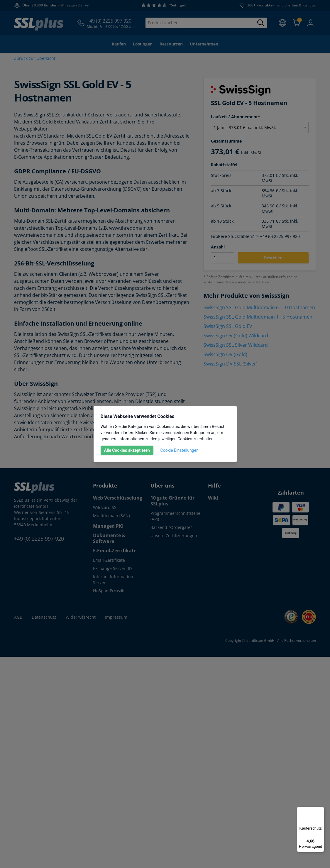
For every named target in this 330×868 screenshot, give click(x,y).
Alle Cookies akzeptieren (127, 450)
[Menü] (321, 810)
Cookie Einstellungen (180, 450)
